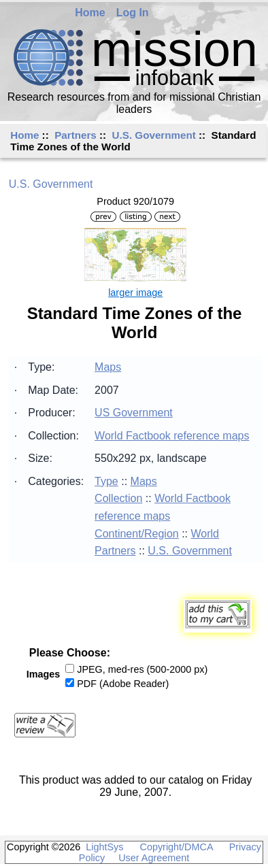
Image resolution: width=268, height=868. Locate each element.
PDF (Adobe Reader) (123, 684)
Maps (108, 367)
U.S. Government (154, 135)
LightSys (104, 847)
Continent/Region (137, 534)
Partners (76, 135)
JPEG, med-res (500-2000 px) (142, 669)
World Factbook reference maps (172, 436)
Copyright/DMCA (177, 847)
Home (90, 13)
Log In (133, 13)
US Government (134, 413)
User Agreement (154, 858)
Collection (118, 498)
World (205, 534)
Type (106, 481)
